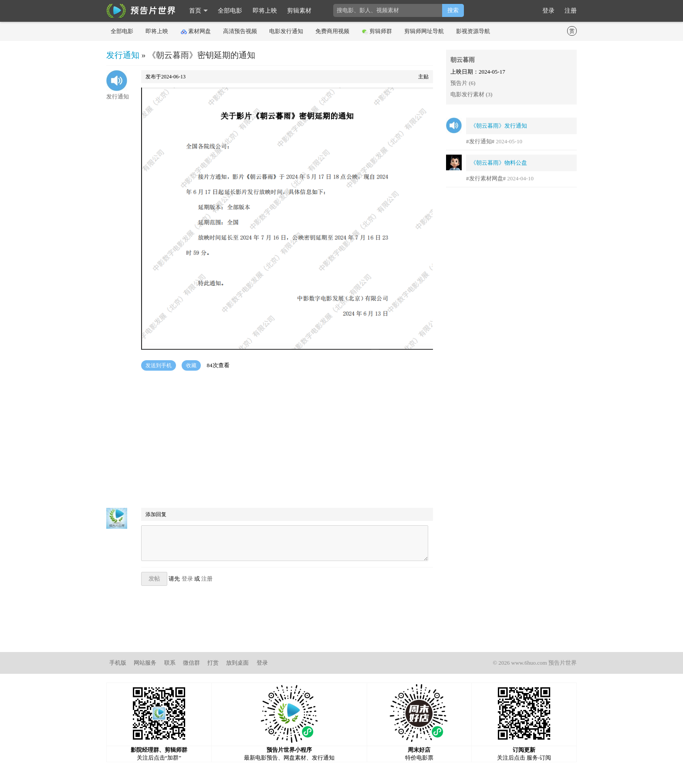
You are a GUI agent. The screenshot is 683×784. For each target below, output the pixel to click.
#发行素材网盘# (486, 178)
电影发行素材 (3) (471, 94)
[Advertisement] (270, 440)
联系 (170, 663)
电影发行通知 (286, 31)
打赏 (213, 663)
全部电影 (230, 11)
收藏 (191, 365)
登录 (548, 11)
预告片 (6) (463, 83)
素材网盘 (196, 31)
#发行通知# (480, 141)
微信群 (191, 663)
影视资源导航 (473, 31)
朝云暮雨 (463, 60)
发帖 (154, 579)
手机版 (118, 663)
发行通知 (123, 55)
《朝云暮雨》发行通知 (499, 126)
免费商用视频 (332, 31)
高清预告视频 (240, 31)
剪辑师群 (377, 31)
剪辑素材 (299, 11)
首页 (195, 11)
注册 (571, 11)
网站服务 (145, 663)
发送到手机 (159, 365)
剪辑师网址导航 (424, 31)
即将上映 (265, 11)
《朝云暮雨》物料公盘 (499, 163)
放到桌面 (237, 663)
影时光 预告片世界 (141, 11)
